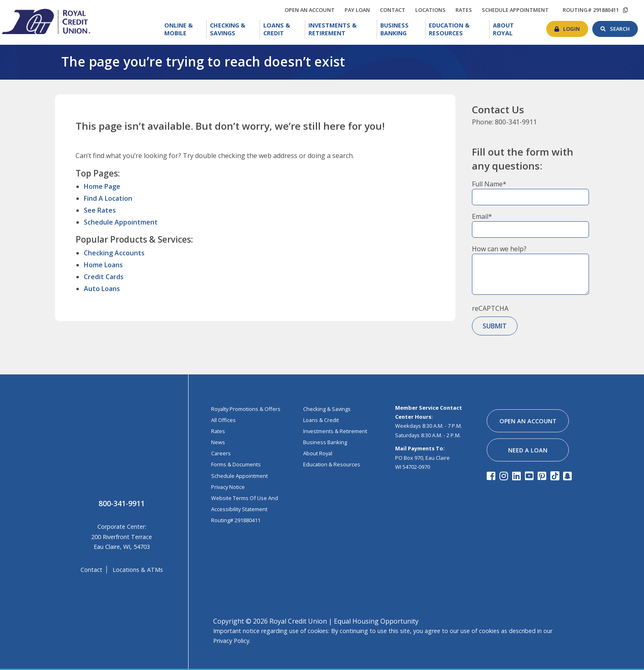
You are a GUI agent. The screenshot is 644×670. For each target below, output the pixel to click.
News (218, 442)
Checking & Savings (235, 29)
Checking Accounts (114, 253)
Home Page (102, 186)
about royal (318, 453)
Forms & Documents (236, 464)
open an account (312, 10)
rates (466, 9)
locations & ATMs (138, 570)
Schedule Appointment (121, 222)
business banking (325, 442)
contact (395, 9)
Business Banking (403, 29)
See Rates (100, 210)
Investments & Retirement (343, 29)
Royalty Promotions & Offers (246, 409)
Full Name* (489, 184)
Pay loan (359, 10)
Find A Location (108, 198)
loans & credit (321, 420)
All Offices (223, 420)
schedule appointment (517, 10)
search (624, 27)
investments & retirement (335, 431)
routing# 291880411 (591, 10)
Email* (482, 216)
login (576, 27)
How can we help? (499, 249)
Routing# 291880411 (236, 520)
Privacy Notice (228, 487)
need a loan (528, 450)
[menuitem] (184, 29)
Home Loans (103, 265)
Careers (221, 453)
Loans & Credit (284, 29)
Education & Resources (459, 29)
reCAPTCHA (490, 308)
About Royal (513, 29)
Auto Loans (102, 289)
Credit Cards (104, 277)
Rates (218, 431)
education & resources (332, 464)
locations (432, 9)
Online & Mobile (185, 29)
